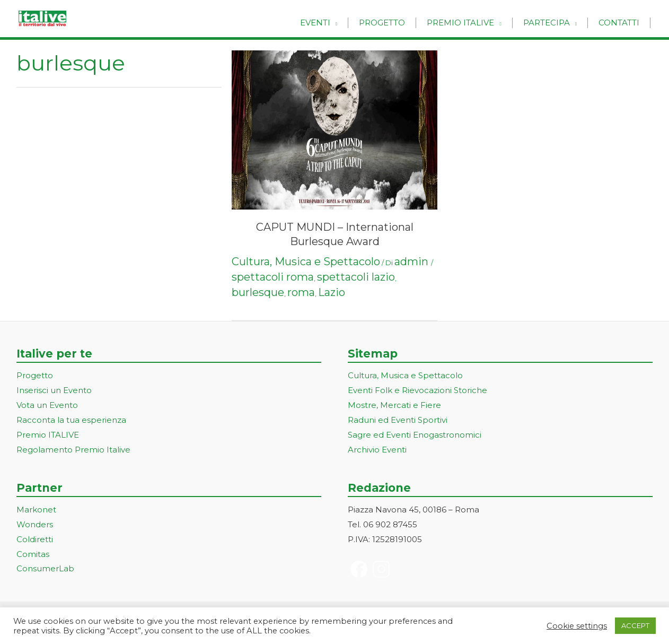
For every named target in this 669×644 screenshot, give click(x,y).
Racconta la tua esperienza (71, 420)
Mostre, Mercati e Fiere (394, 405)
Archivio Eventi (377, 450)
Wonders (35, 524)
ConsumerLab (45, 568)
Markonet (36, 510)
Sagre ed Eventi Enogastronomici (415, 435)
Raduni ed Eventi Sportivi (398, 420)
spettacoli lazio (356, 277)
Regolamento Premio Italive (73, 450)
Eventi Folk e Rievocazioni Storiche (417, 390)
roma (301, 292)
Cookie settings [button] (577, 626)
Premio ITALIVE (48, 435)
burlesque (258, 292)
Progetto (400, 23)
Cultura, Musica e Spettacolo (306, 262)
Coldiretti (35, 539)
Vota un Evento (47, 405)
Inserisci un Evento (54, 390)
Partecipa (554, 23)
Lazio (332, 292)
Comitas (33, 554)
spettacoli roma (273, 277)
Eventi (339, 23)
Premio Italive (474, 23)
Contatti (622, 23)
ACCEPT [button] (635, 625)
